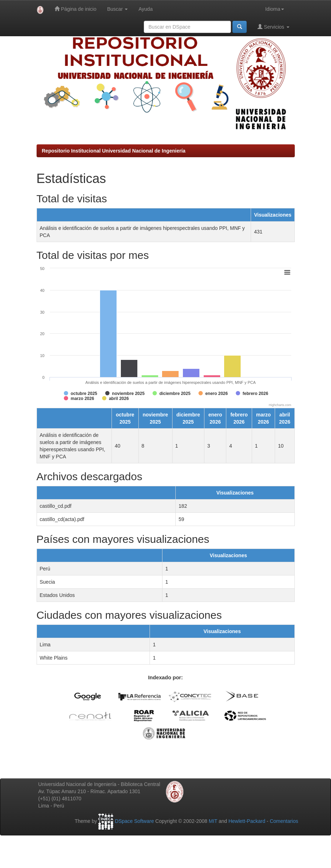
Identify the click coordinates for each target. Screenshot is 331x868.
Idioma (274, 9)
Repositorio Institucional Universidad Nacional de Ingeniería (114, 151)
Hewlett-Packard (247, 821)
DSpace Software (134, 821)
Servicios (273, 27)
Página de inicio (75, 9)
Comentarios (284, 821)
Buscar (117, 9)
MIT (213, 821)
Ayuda (145, 9)
